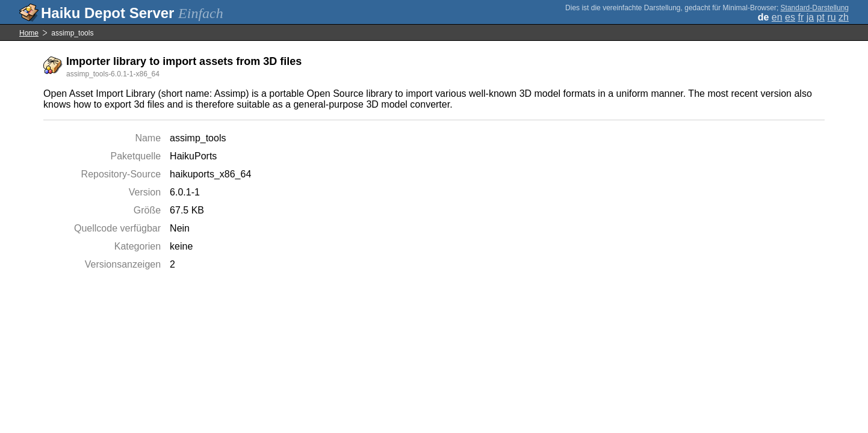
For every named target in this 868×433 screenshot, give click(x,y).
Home (29, 33)
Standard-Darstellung (815, 8)
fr (801, 17)
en (777, 17)
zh (844, 17)
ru (831, 17)
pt (821, 17)
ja (810, 17)
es (790, 17)
